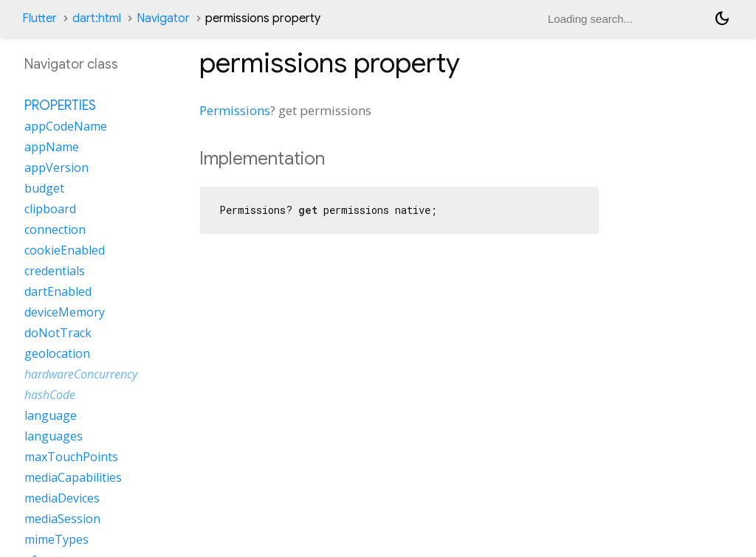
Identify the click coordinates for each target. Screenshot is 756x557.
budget (44, 188)
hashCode (50, 395)
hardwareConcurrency (81, 374)
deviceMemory (65, 312)
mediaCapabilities (73, 477)
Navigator (163, 18)
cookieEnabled (65, 250)
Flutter (39, 18)
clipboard (50, 209)
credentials (55, 271)
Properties (60, 105)
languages (54, 436)
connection (55, 229)
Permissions (235, 110)
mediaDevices (62, 498)
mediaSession (62, 519)
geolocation (57, 353)
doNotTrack (58, 333)
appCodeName (66, 126)
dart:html (97, 18)
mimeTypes (56, 539)
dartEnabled (58, 291)
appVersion (56, 167)
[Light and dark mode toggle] (722, 18)
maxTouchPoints (71, 457)
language (51, 415)
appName (52, 147)
